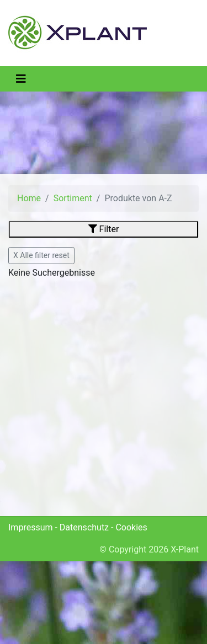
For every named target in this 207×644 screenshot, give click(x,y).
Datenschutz (84, 527)
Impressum (31, 527)
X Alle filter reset (41, 255)
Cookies (131, 527)
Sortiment (73, 198)
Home (29, 198)
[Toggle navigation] (21, 79)
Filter (104, 229)
